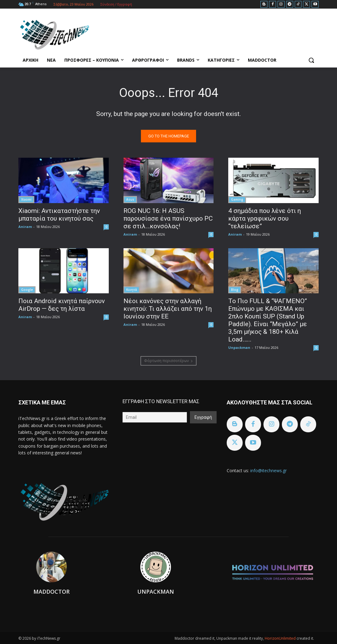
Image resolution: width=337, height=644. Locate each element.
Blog (235, 289)
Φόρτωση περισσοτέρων (168, 361)
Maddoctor (51, 592)
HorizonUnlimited (281, 638)
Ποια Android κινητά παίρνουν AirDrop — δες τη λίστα (62, 305)
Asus (130, 199)
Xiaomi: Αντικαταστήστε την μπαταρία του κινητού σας (59, 214)
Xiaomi (26, 199)
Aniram (25, 226)
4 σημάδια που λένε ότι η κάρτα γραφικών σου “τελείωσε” (265, 218)
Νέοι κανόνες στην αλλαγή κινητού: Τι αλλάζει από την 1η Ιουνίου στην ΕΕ (168, 308)
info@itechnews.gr (269, 470)
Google (27, 289)
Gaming (237, 199)
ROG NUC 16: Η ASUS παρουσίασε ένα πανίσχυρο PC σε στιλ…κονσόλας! (168, 218)
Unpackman (239, 347)
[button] (311, 60)
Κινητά (132, 289)
